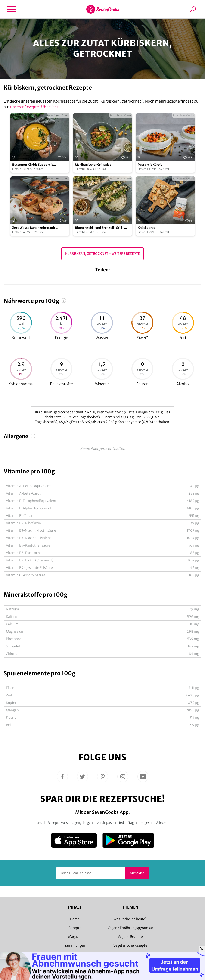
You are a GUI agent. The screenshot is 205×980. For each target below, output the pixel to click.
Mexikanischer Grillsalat (93, 165)
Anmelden (137, 873)
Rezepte (75, 928)
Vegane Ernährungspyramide (130, 928)
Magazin (75, 937)
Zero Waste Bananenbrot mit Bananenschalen (34, 228)
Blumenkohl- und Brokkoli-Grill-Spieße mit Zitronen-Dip (99, 228)
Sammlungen (75, 945)
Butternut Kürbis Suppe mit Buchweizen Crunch (33, 165)
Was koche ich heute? (130, 919)
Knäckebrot (146, 228)
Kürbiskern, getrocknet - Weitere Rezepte (102, 254)
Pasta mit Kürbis (150, 165)
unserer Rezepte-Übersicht (34, 107)
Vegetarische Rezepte (130, 945)
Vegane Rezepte (130, 937)
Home (75, 919)
